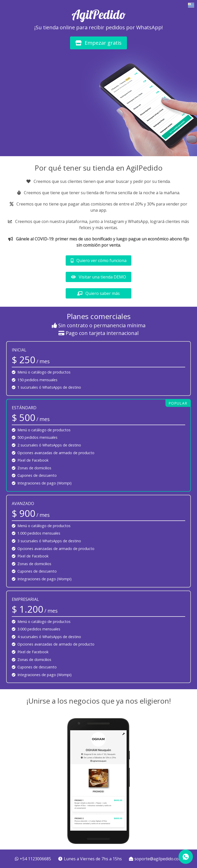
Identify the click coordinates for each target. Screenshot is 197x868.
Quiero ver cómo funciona (99, 260)
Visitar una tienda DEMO (98, 277)
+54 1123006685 (34, 859)
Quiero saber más (98, 293)
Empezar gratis (98, 43)
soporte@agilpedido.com (156, 859)
